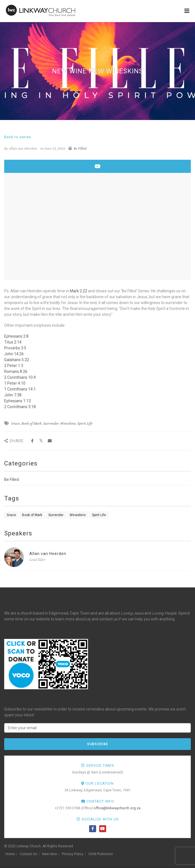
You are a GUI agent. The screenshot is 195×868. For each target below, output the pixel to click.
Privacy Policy (73, 854)
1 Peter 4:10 (15, 383)
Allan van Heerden (48, 554)
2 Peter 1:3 (14, 366)
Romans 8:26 (16, 371)
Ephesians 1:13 (17, 401)
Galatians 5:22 (17, 360)
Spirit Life (85, 424)
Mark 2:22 (79, 291)
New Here (50, 854)
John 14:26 (14, 354)
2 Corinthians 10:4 (20, 377)
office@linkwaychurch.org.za (117, 808)
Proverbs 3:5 (15, 348)
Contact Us (28, 854)
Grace (16, 424)
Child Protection (101, 854)
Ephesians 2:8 (16, 336)
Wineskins (68, 424)
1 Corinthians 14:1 (20, 389)
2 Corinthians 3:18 (20, 407)
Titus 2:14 (13, 342)
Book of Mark (32, 424)
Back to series (18, 137)
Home (10, 854)
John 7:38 (13, 395)
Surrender (51, 424)
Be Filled (80, 149)
